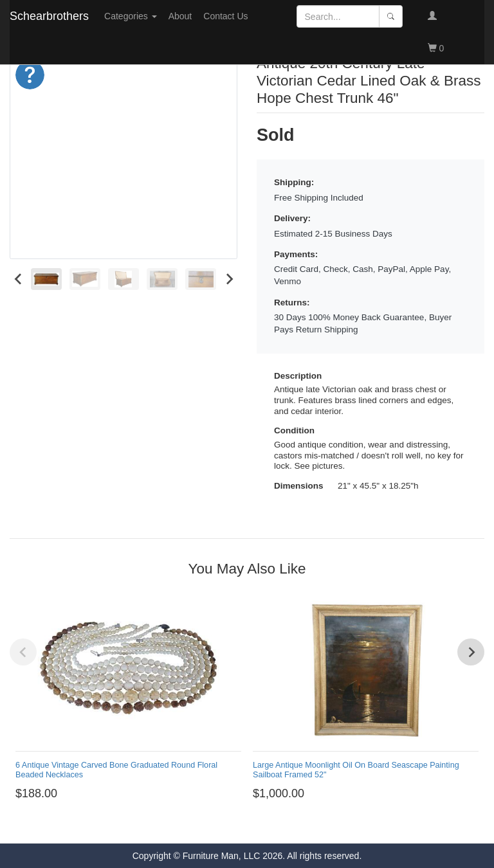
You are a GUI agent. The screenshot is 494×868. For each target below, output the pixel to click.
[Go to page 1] (190, 824)
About (180, 16)
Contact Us (225, 16)
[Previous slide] (23, 652)
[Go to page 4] (221, 824)
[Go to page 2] (200, 824)
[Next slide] (229, 279)
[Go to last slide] (18, 279)
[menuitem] (46, 279)
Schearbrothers (49, 16)
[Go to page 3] (211, 824)
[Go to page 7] (252, 824)
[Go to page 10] (283, 824)
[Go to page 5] (231, 824)
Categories (131, 16)
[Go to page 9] (273, 824)
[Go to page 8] (263, 824)
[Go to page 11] (294, 824)
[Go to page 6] (242, 824)
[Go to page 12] (304, 824)
